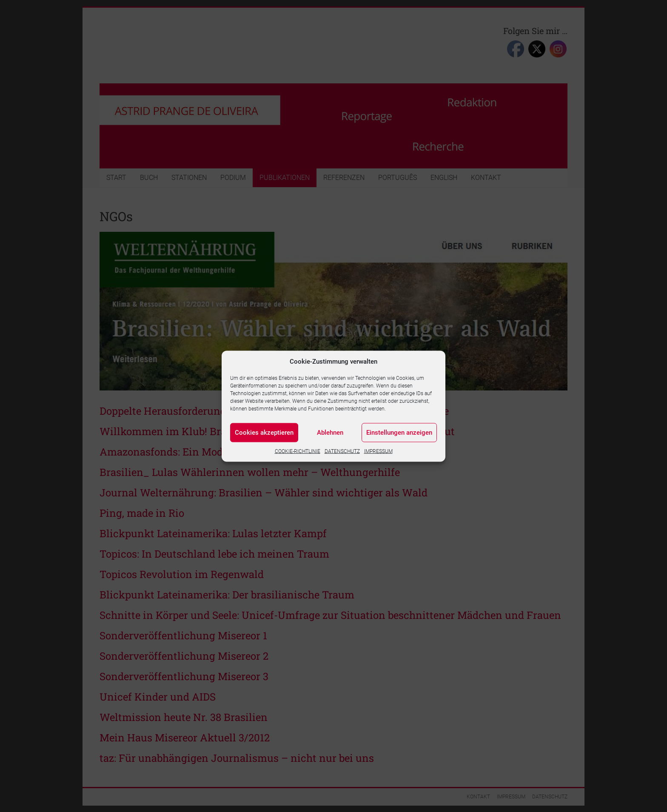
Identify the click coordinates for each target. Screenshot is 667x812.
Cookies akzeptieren (264, 433)
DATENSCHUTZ (342, 451)
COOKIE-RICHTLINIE (298, 451)
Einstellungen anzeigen (399, 433)
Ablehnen (330, 433)
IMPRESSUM (378, 451)
